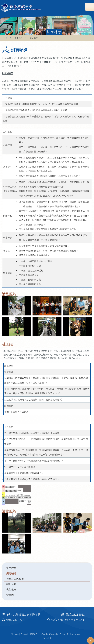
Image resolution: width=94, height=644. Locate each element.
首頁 (5, 38)
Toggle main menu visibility (89, 7)
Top (94, 639)
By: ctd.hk (47, 638)
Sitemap (15, 634)
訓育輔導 (11, 573)
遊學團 (10, 595)
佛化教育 (11, 589)
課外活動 (11, 584)
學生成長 (11, 568)
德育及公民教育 (15, 579)
